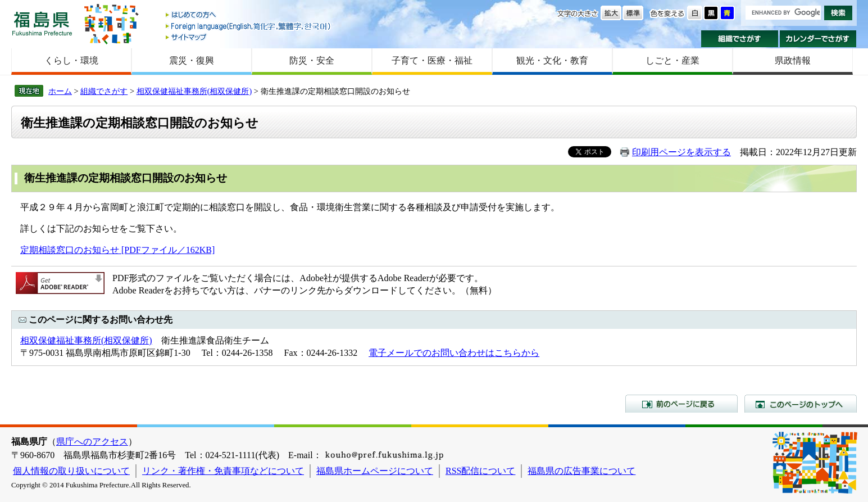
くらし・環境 (71, 60)
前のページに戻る (681, 404)
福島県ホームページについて (375, 471)
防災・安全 (312, 60)
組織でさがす (740, 39)
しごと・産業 (672, 60)
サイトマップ (249, 37)
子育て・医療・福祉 (432, 60)
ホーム (60, 91)
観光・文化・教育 (552, 60)
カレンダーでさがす (818, 39)
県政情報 (793, 60)
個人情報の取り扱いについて (71, 471)
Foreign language (249, 26)
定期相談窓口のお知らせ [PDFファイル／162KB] (117, 250)
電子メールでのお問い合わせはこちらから (454, 353)
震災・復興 (192, 60)
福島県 (42, 23)
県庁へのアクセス (92, 442)
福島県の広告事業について (581, 471)
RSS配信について (480, 471)
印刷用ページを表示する (681, 152)
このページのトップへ (801, 404)
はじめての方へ (249, 15)
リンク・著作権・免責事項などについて (223, 471)
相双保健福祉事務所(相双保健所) (194, 91)
